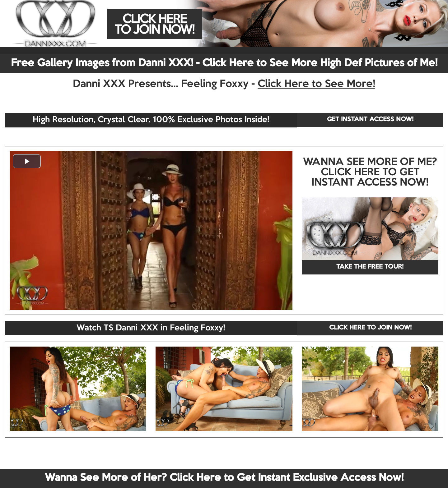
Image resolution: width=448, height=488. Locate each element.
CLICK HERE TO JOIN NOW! (370, 328)
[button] (27, 161)
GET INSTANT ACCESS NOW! (370, 120)
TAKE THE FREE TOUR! (370, 267)
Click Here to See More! (316, 84)
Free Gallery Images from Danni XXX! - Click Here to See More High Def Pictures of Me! (224, 63)
